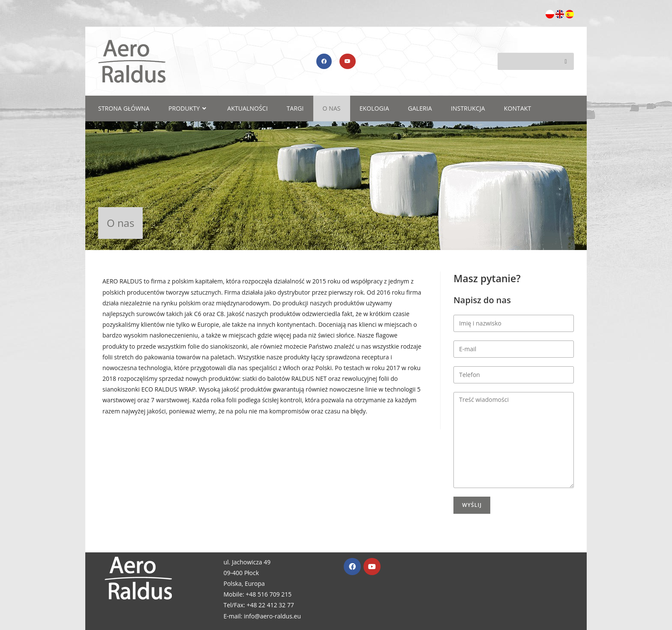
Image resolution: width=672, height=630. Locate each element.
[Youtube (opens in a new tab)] (348, 61)
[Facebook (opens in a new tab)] (324, 61)
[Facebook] (352, 567)
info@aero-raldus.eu (272, 616)
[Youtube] (372, 567)
